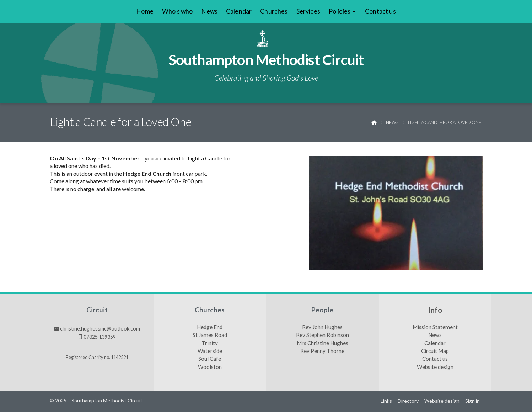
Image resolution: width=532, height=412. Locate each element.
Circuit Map (435, 351)
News (392, 122)
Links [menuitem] (386, 401)
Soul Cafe (210, 359)
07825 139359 (100, 337)
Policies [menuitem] (340, 11)
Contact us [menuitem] (380, 11)
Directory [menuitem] (408, 401)
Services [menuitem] (308, 11)
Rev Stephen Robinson (323, 335)
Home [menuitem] (145, 11)
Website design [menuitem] (442, 401)
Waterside (210, 351)
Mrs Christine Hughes (323, 343)
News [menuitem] (209, 11)
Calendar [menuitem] (239, 11)
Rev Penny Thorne (322, 351)
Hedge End (210, 327)
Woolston (210, 367)
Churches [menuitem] (274, 11)
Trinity (210, 343)
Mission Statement (435, 327)
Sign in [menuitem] (472, 401)
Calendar (435, 343)
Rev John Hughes (322, 327)
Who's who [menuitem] (177, 11)
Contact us (435, 359)
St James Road (210, 335)
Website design (435, 367)
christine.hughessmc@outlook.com (100, 329)
